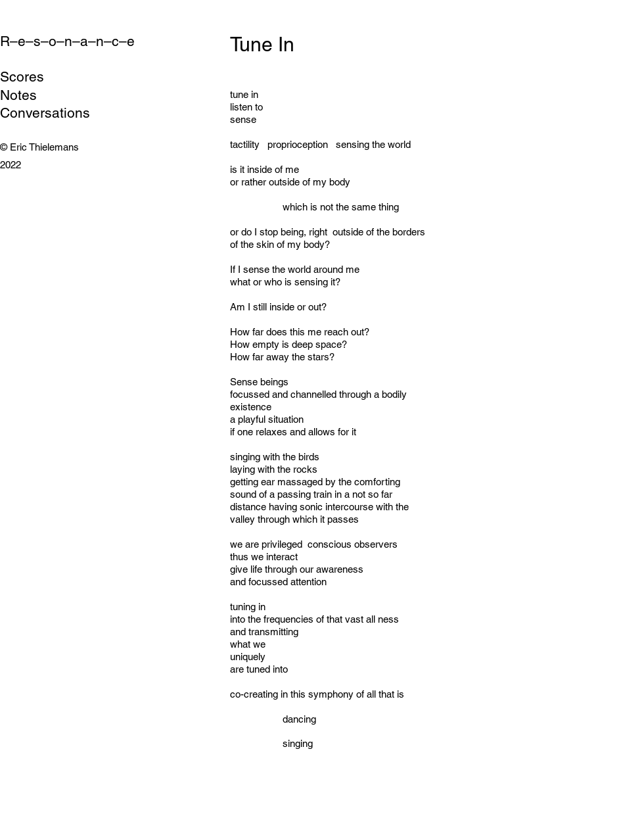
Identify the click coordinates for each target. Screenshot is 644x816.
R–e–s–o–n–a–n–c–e (67, 41)
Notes (18, 95)
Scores (22, 77)
